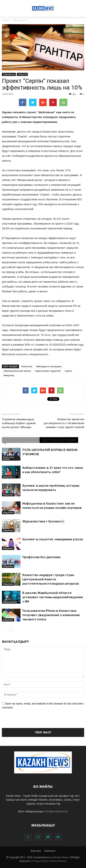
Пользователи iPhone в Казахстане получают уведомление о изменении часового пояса (51, 615)
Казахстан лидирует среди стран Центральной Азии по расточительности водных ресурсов (51, 579)
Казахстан (27, 366)
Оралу (5, 20)
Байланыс (50, 851)
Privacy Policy (40, 861)
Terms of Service (58, 861)
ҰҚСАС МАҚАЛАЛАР (21, 440)
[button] (81, 5)
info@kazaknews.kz (56, 811)
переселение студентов (48, 371)
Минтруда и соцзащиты (49, 366)
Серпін (68, 371)
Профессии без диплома (41, 557)
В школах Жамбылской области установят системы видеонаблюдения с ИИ (53, 597)
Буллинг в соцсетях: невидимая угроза (53, 539)
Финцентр (9, 375)
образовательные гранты (17, 371)
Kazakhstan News (59, 857)
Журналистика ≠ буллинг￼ (43, 521)
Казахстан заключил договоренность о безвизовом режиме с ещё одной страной (64, 423)
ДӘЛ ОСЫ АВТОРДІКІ (59, 440)
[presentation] (30, 721)
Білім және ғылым (8, 458)
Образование (9, 74)
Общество (22, 74)
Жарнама (36, 851)
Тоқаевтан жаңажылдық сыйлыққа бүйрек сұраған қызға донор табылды (19, 423)
